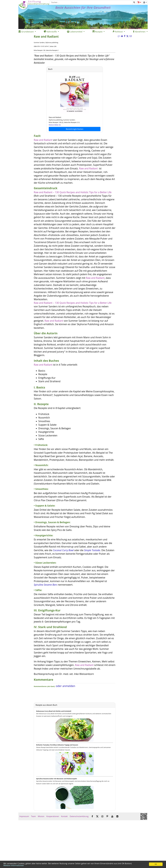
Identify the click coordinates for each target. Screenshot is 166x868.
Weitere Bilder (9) (55, 125)
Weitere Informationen (14, 865)
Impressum (24, 816)
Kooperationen (53, 816)
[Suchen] (91, 2)
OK (156, 864)
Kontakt (64, 816)
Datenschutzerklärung (79, 816)
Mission (41, 816)
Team (33, 816)
